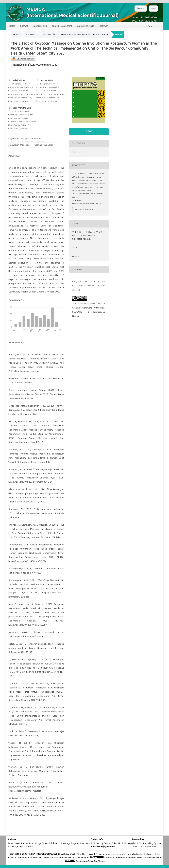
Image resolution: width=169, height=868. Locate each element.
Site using (80, 861)
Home (12, 26)
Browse (24, 26)
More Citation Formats (85, 210)
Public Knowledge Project (145, 847)
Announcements (86, 26)
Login (154, 9)
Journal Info (40, 26)
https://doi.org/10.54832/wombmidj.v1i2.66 (31, 482)
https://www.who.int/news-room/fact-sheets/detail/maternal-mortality (28, 789)
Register (141, 9)
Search (151, 26)
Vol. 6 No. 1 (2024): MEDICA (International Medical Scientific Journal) (75, 35)
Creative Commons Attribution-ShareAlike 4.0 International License (89, 312)
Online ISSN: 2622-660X (144, 18)
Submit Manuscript (62, 26)
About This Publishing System (147, 844)
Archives (30, 35)
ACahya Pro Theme (95, 861)
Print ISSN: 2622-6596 (145, 21)
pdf (90, 132)
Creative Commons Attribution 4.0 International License (133, 858)
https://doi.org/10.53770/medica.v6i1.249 (35, 65)
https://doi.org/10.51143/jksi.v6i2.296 (27, 561)
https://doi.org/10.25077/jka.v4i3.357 (28, 625)
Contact (104, 26)
